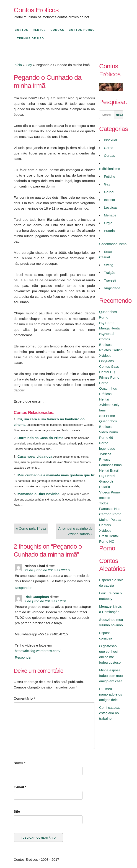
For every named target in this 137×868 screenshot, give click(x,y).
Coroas (57, 30)
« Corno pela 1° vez (31, 528)
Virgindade (112, 288)
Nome (20, 763)
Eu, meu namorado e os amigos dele (111, 694)
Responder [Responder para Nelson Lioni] (23, 588)
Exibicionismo (110, 169)
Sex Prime (107, 416)
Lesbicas (111, 207)
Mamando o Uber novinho (39, 494)
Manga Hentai (110, 328)
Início (18, 65)
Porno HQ (107, 541)
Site (17, 811)
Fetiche (110, 176)
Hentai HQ (107, 372)
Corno (109, 148)
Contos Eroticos (36, 10)
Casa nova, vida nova (35, 456)
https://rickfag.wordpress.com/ (37, 651)
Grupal (109, 192)
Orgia (108, 223)
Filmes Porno (109, 377)
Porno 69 (106, 438)
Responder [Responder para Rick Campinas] (23, 657)
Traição (110, 273)
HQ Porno (107, 323)
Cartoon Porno (110, 514)
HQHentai (107, 334)
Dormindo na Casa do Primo (41, 438)
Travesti (110, 280)
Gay (29, 65)
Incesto (109, 200)
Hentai (104, 399)
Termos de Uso (31, 38)
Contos (22, 30)
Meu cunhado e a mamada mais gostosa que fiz (56, 475)
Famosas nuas (110, 465)
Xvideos (105, 530)
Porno (104, 383)
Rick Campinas (37, 597)
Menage (110, 215)
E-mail (20, 787)
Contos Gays (109, 366)
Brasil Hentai (109, 536)
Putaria (109, 231)
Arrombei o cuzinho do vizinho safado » (75, 531)
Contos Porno (82, 30)
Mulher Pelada (110, 520)
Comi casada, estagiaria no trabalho (110, 713)
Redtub (39, 30)
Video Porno (109, 432)
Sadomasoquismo (113, 244)
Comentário (24, 698)
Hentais (105, 525)
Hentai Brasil (109, 470)
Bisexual (110, 140)
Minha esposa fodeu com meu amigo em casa (111, 676)
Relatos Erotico (111, 350)
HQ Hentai (107, 476)
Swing (109, 265)
